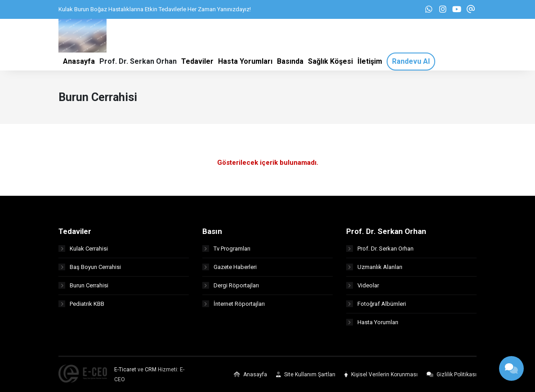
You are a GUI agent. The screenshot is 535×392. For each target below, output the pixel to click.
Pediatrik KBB (81, 304)
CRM (151, 370)
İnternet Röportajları (234, 304)
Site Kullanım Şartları (306, 374)
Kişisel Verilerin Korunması (381, 374)
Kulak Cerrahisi (83, 249)
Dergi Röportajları (231, 285)
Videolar (363, 285)
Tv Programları (226, 249)
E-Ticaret (125, 370)
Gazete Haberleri (230, 267)
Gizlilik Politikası (452, 374)
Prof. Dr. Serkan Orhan (380, 249)
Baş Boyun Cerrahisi (90, 267)
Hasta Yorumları (372, 322)
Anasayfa (250, 374)
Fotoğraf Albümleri (376, 304)
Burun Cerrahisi (83, 285)
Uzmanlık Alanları (374, 267)
